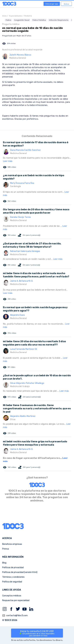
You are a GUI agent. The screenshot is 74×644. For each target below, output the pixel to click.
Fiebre (8, 20)
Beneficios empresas (12, 544)
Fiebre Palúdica (39, 20)
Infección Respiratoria (59, 20)
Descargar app (52, 4)
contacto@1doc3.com (15, 616)
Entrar (66, 4)
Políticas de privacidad (13, 568)
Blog (4, 563)
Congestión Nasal (22, 20)
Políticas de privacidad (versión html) (20, 572)
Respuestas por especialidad (16, 600)
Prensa (6, 549)
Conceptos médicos (12, 596)
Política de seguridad (12, 582)
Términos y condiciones (13, 577)
